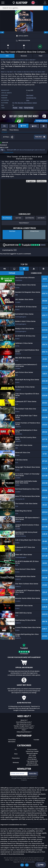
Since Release (7, 218)
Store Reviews (32, 759)
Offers (4, 130)
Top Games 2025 (32, 761)
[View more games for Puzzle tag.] (15, 109)
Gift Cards (32, 755)
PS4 (16, 103)
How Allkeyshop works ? (24, 722)
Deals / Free (32, 757)
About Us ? (24, 720)
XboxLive (24, 56)
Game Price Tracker (32, 751)
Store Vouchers (32, 749)
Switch (35, 103)
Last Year (18, 218)
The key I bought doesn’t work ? (24, 726)
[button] (45, 3)
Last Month (41, 218)
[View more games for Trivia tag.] (21, 109)
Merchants (12, 742)
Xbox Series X (28, 103)
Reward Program (32, 753)
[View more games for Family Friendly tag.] (29, 109)
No (27, 865)
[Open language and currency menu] (34, 3)
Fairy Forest (30, 95)
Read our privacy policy (28, 862)
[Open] (3, 3)
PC (13, 103)
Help (41, 865)
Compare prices (8, 152)
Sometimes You (31, 98)
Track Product (24, 223)
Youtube (36, 740)
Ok (22, 865)
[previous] (2, 32)
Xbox (28, 100)
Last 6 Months (30, 218)
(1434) (32, 245)
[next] (46, 32)
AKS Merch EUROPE (32, 765)
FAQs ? (24, 730)
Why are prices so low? (24, 724)
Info (7, 56)
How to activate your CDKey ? (24, 728)
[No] (46, 862)
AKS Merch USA (32, 763)
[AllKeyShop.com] (20, 3)
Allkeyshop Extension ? (24, 732)
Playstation (16, 758)
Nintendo (16, 763)
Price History (14, 130)
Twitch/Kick (12, 740)
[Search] (46, 8)
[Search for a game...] (24, 8)
